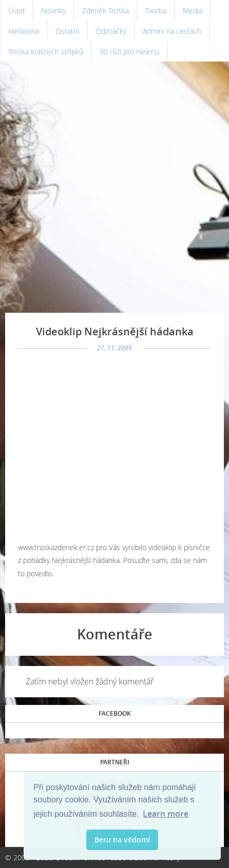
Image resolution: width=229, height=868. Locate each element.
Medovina (24, 31)
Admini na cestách (172, 31)
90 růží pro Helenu (129, 52)
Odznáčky (111, 31)
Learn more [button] (166, 814)
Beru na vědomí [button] (122, 840)
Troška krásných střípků (46, 52)
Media (193, 11)
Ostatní (67, 31)
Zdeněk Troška (106, 11)
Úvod (16, 11)
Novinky (53, 11)
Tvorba (156, 11)
